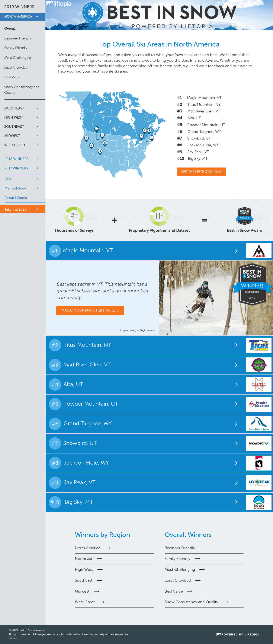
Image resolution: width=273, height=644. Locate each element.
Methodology (15, 188)
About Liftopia (16, 198)
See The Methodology (201, 172)
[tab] (159, 251)
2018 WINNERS (17, 159)
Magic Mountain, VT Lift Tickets (90, 310)
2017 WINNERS (16, 168)
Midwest (12, 136)
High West (14, 117)
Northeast (14, 108)
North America (18, 17)
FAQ (8, 179)
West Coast (15, 145)
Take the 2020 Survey (16, 212)
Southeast (14, 127)
